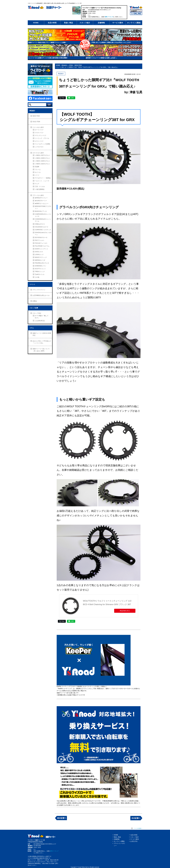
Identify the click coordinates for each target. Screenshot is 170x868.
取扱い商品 (69, 23)
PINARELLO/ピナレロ (42, 263)
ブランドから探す (38, 195)
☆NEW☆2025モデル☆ (42, 161)
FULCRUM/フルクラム (42, 246)
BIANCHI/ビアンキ (41, 211)
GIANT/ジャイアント (42, 249)
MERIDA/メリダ (40, 260)
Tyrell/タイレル (40, 274)
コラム (32, 328)
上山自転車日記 (40, 321)
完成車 (37, 167)
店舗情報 (101, 23)
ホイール (38, 172)
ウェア (37, 184)
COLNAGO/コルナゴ (41, 227)
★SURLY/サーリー (41, 201)
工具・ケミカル (40, 186)
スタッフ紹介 (85, 23)
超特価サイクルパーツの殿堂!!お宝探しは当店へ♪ (101, 58)
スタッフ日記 (37, 313)
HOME (36, 23)
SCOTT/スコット (40, 269)
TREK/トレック (40, 272)
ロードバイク (39, 130)
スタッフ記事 (34, 308)
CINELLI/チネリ (40, 224)
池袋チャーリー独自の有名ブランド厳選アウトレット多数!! (47, 43)
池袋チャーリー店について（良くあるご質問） (41, 350)
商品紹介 (32, 111)
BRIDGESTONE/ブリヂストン (43, 207)
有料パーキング (109, 17)
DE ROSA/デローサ (41, 238)
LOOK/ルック (39, 255)
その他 (37, 277)
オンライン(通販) (134, 23)
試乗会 (35, 301)
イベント (32, 284)
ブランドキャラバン (39, 290)
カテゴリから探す (38, 153)
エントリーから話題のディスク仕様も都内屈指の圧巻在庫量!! (48, 58)
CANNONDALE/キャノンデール (43, 220)
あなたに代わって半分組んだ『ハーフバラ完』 (42, 342)
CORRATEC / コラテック (43, 230)
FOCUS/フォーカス (41, 243)
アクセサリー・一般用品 (43, 178)
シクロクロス (39, 147)
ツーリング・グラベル (42, 138)
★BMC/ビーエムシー (42, 204)
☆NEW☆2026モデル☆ (42, 158)
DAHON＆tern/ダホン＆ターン (43, 234)
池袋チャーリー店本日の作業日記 (42, 334)
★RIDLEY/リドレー (41, 198)
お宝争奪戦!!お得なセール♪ (41, 295)
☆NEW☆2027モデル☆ (42, 155)
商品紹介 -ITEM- (67, 65)
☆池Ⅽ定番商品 (40, 189)
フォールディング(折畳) (42, 144)
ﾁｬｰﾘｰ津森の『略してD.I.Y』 (42, 317)
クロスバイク (39, 133)
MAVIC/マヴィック (41, 257)
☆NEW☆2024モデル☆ (42, 164)
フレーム (38, 169)
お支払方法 (134, 841)
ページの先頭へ (138, 828)
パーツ (37, 175)
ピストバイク (39, 141)
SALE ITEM (36, 122)
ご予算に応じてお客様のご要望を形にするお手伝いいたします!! (111, 43)
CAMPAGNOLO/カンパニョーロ (43, 215)
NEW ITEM (36, 116)
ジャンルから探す (38, 127)
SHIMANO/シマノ (41, 266)
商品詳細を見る (125, 611)
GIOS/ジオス (39, 252)
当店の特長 (52, 23)
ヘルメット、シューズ (42, 181)
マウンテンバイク (41, 135)
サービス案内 (118, 23)
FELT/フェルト (40, 240)
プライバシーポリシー (119, 844)
